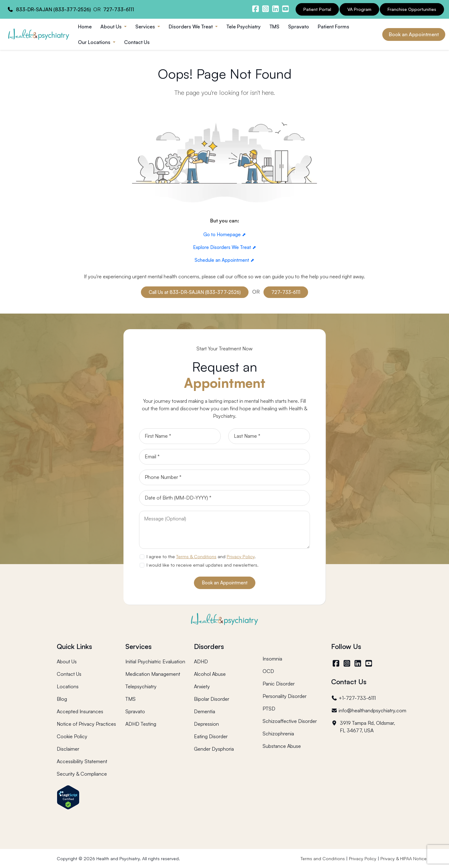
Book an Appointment (414, 34)
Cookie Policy (72, 736)
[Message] (224, 530)
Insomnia (272, 659)
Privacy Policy (241, 556)
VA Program (359, 9)
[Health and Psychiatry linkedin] (275, 9)
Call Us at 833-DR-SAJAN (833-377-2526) (195, 292)
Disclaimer (68, 749)
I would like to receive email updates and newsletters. (203, 565)
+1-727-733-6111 (353, 698)
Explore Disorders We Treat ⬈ (225, 247)
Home (85, 27)
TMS (274, 27)
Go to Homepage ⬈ (225, 234)
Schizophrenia (278, 734)
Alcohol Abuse (210, 674)
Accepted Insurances (80, 711)
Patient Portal (317, 9)
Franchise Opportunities (412, 9)
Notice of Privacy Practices (86, 724)
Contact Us (137, 42)
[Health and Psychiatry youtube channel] (285, 9)
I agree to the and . (201, 556)
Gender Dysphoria (214, 749)
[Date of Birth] (224, 498)
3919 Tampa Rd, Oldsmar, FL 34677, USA (363, 727)
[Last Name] (269, 436)
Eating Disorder (211, 736)
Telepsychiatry (141, 686)
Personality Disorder (285, 696)
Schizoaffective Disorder (290, 721)
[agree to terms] (142, 557)
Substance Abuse (282, 746)
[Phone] (224, 477)
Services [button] (146, 27)
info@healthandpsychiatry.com (369, 710)
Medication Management (153, 674)
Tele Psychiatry (244, 27)
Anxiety (202, 686)
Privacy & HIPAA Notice (403, 858)
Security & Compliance (82, 774)
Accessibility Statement (82, 761)
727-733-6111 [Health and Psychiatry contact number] (119, 9)
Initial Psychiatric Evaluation (155, 661)
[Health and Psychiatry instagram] (265, 9)
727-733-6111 (286, 292)
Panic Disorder (279, 684)
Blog (62, 699)
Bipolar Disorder (212, 699)
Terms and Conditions (323, 858)
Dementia (205, 711)
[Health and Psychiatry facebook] (255, 9)
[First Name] (180, 436)
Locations (68, 686)
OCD (268, 671)
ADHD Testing (141, 724)
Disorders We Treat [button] (191, 27)
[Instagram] (348, 663)
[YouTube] (369, 663)
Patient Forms (333, 27)
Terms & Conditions (196, 556)
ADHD (201, 661)
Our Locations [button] (95, 42)
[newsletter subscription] (142, 565)
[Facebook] (337, 663)
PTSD (269, 709)
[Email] (224, 457)
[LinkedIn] (358, 663)
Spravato (299, 27)
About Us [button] (112, 27)
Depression (206, 724)
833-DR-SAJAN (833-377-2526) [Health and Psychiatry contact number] (53, 9)
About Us (67, 661)
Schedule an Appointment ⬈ (224, 260)
